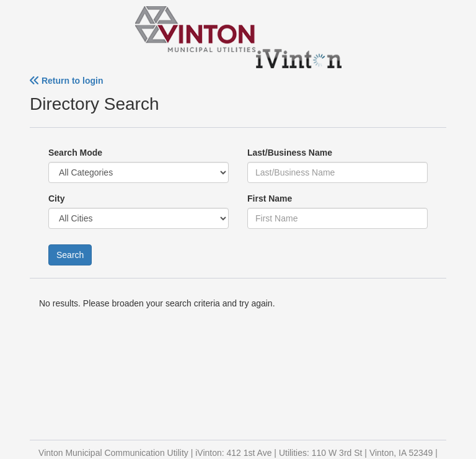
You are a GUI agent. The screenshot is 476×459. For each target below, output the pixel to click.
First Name (270, 198)
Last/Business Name (290, 153)
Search (70, 255)
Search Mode (75, 153)
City (56, 198)
